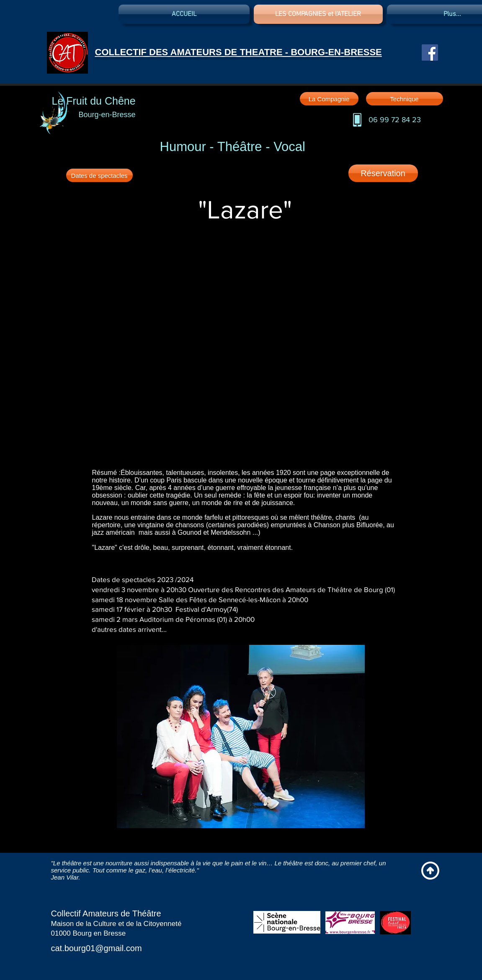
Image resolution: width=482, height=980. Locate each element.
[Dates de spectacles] (99, 175)
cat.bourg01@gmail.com (97, 948)
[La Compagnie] (329, 99)
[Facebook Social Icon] (430, 53)
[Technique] (405, 99)
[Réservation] (383, 173)
